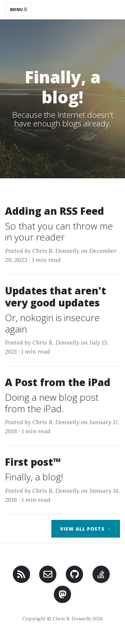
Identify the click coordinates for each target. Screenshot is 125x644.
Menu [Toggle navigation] (19, 10)
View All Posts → (86, 529)
